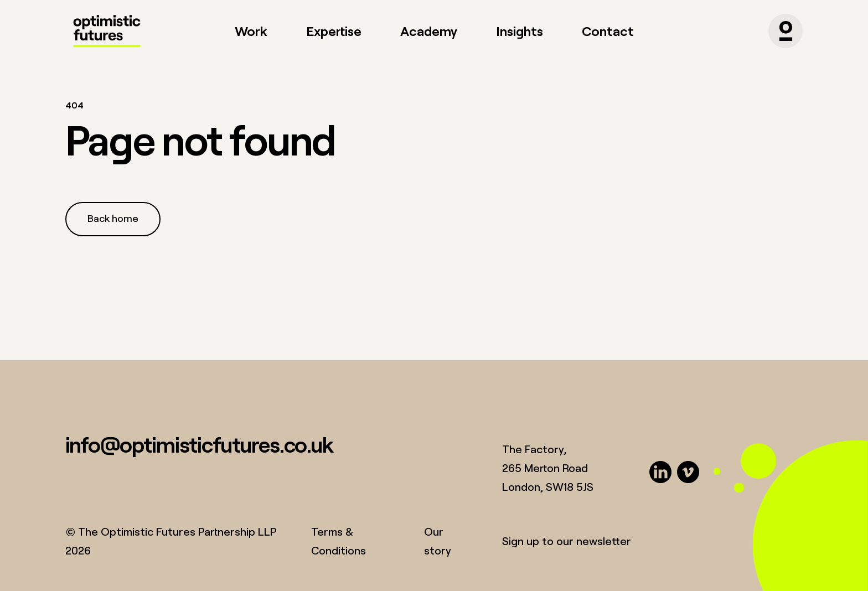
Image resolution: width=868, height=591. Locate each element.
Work (251, 31)
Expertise (334, 31)
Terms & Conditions (339, 541)
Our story (438, 541)
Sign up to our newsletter (567, 541)
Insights (520, 31)
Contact (608, 31)
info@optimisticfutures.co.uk (199, 444)
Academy (429, 31)
